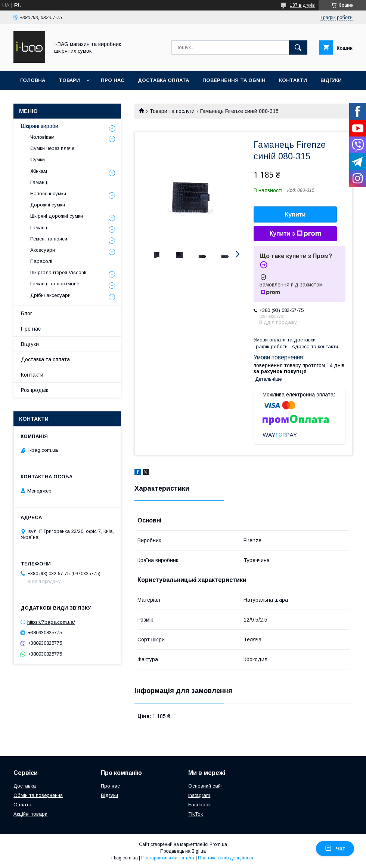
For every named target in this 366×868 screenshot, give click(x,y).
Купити (295, 214)
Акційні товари (30, 814)
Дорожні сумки (48, 205)
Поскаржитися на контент (168, 858)
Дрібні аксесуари (50, 295)
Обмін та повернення (38, 795)
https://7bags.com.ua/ (51, 622)
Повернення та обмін (234, 80)
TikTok (196, 814)
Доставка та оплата (45, 359)
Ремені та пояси (49, 239)
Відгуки (331, 80)
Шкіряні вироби (40, 126)
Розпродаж (35, 390)
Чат (335, 849)
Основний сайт (206, 786)
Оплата (22, 805)
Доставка (25, 786)
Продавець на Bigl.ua (183, 851)
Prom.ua (218, 844)
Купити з (295, 234)
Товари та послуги (172, 111)
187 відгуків (302, 5)
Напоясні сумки (48, 194)
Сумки (38, 160)
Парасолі (41, 261)
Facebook (200, 805)
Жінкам (39, 171)
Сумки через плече (52, 148)
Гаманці (39, 182)
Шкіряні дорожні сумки (57, 216)
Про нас (113, 80)
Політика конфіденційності (226, 858)
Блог (27, 313)
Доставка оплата (163, 80)
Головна (33, 80)
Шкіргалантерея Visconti (58, 272)
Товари (69, 80)
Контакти (293, 80)
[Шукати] (298, 47)
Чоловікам (42, 137)
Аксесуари (43, 250)
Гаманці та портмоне (55, 284)
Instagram (199, 795)
